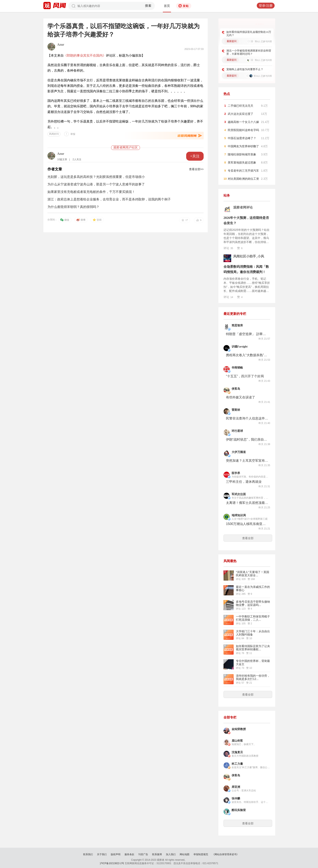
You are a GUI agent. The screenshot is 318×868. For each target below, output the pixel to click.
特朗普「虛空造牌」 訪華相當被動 (247, 334)
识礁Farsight (240, 347)
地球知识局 (239, 515)
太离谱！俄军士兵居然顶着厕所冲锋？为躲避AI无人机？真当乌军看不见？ (247, 503)
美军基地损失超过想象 (242, 162)
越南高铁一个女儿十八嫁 (243, 122)
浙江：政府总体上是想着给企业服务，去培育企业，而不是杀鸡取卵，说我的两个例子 (109, 199)
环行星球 (237, 431)
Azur (61, 45)
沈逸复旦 (237, 752)
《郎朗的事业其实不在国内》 (85, 55)
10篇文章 (62, 159)
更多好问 (260, 24)
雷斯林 (236, 410)
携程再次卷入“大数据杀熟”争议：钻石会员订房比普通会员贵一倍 (247, 355)
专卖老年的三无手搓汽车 (243, 171)
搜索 (148, 6)
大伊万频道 (239, 452)
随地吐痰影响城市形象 (242, 154)
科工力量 (237, 764)
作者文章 (55, 169)
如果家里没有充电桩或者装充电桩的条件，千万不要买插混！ (91, 192)
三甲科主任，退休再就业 (244, 482)
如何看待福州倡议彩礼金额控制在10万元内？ (249, 34)
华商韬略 (237, 368)
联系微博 (157, 854)
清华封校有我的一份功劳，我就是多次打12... (253, 677)
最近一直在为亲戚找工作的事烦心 (253, 588)
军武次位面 (239, 494)
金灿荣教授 (239, 729)
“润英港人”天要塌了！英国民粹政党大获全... (252, 574)
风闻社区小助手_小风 (249, 256)
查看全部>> (196, 169)
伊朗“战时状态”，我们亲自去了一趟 (247, 439)
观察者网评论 (243, 207)
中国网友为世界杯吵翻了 (243, 146)
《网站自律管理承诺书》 (226, 854)
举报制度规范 (201, 854)
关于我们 (102, 854)
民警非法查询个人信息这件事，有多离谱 (247, 418)
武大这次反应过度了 (241, 114)
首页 (167, 6)
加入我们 (171, 854)
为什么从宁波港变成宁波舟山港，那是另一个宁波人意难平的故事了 (96, 184)
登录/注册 (266, 6)
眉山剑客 (237, 741)
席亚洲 (236, 787)
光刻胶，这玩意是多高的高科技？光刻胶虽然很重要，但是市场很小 (96, 177)
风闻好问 (54, 134)
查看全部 (248, 538)
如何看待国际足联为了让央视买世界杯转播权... (253, 648)
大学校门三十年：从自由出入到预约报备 (253, 633)
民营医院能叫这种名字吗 (243, 130)
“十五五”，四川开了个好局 (245, 376)
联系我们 (88, 854)
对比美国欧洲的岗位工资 (243, 179)
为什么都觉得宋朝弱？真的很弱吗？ (73, 207)
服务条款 (129, 854)
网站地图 (185, 854)
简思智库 (237, 325)
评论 (228, 248)
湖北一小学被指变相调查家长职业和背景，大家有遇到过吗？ (249, 52)
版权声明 (116, 854)
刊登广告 (143, 854)
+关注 (195, 156)
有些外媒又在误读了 (241, 397)
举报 (73, 134)
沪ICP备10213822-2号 (112, 863)
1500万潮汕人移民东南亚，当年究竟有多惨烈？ (247, 524)
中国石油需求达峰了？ (242, 138)
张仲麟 (236, 799)
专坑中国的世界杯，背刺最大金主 (253, 663)
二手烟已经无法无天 (241, 106)
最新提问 (232, 41)
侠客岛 (236, 389)
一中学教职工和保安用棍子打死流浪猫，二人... (253, 618)
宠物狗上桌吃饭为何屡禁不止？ (245, 69)
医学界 (236, 473)
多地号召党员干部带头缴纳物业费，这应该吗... (253, 603)
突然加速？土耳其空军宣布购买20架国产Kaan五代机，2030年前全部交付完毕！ (247, 461)
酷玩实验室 (239, 810)
